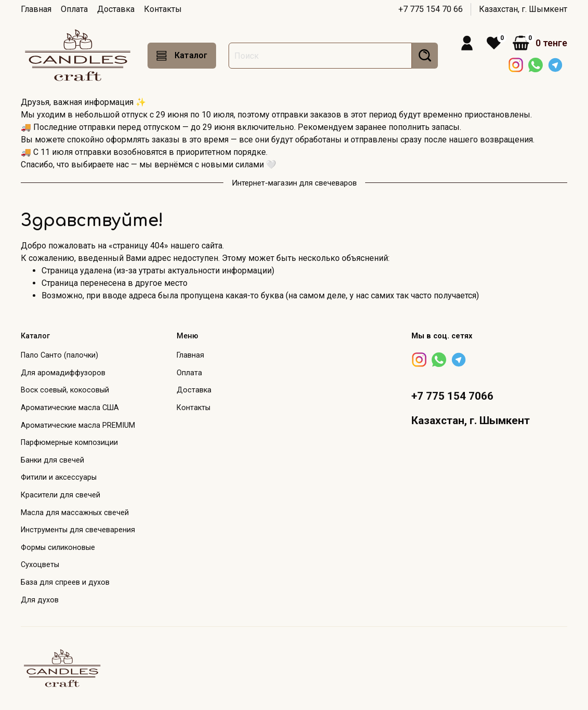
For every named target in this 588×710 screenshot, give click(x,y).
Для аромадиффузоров (63, 373)
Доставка (116, 9)
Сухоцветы (40, 565)
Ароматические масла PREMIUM (78, 425)
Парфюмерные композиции (69, 443)
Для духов (40, 600)
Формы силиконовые (58, 548)
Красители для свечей (61, 495)
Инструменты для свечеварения (78, 530)
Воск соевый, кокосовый (65, 390)
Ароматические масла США (70, 408)
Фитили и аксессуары (59, 477)
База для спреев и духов (65, 582)
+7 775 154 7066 (452, 396)
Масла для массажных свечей (75, 513)
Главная (36, 9)
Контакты (163, 9)
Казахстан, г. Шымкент (523, 9)
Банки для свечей (52, 460)
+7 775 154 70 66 (431, 9)
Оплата (74, 9)
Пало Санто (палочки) (59, 355)
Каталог (182, 56)
